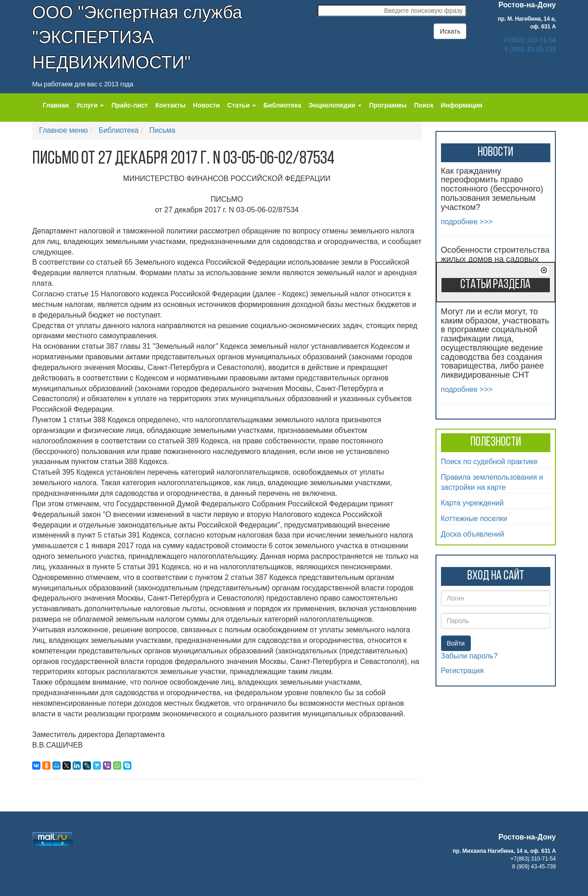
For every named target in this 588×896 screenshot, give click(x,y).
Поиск (424, 105)
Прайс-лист (130, 105)
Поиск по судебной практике (489, 462)
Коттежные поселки (474, 519)
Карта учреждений (472, 503)
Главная (56, 105)
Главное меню (63, 130)
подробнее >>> (467, 222)
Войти (456, 643)
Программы (388, 105)
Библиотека (282, 105)
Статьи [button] (242, 105)
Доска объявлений (473, 534)
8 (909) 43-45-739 (530, 49)
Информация (461, 105)
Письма (162, 130)
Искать (450, 31)
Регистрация (463, 671)
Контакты (170, 105)
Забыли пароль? (469, 656)
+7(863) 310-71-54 (529, 40)
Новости (206, 105)
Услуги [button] (90, 105)
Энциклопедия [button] (335, 105)
